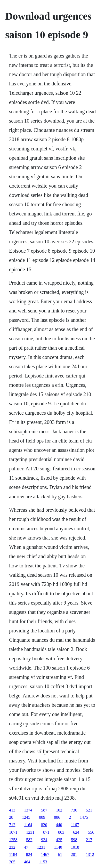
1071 (13, 832)
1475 (84, 817)
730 (74, 810)
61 (60, 854)
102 (59, 810)
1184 (13, 854)
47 (26, 847)
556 (91, 832)
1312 (90, 854)
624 (76, 832)
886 (57, 817)
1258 (13, 840)
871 (46, 832)
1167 (75, 825)
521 (89, 810)
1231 (30, 832)
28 (11, 817)
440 (59, 825)
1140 (58, 847)
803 (61, 832)
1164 (28, 825)
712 (12, 825)
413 (12, 810)
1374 (28, 810)
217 (89, 840)
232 (12, 847)
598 (74, 840)
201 (74, 854)
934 (44, 840)
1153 (43, 862)
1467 (45, 854)
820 (44, 825)
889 (42, 817)
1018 (75, 847)
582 (29, 840)
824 (29, 854)
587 (44, 810)
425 (59, 840)
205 (12, 862)
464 (27, 862)
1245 (26, 817)
